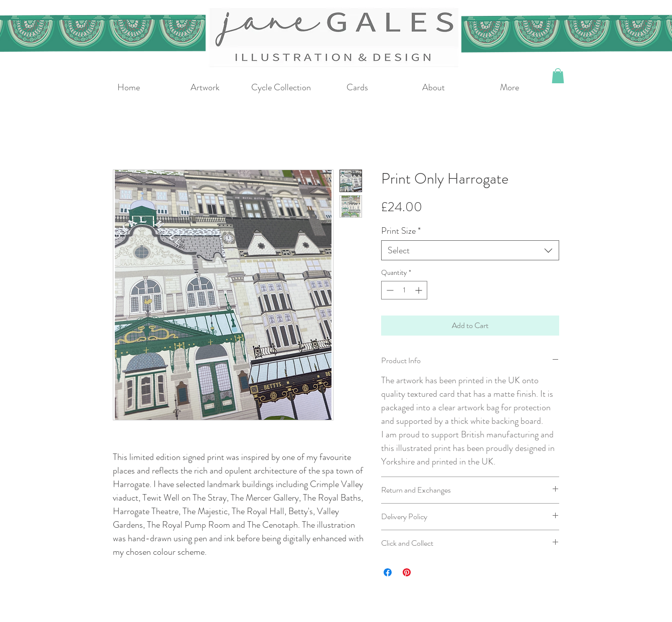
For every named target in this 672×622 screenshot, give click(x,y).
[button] (558, 76)
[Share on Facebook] (388, 572)
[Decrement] (389, 290)
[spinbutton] (404, 290)
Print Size (401, 231)
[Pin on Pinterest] (407, 572)
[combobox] (470, 250)
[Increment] (419, 290)
